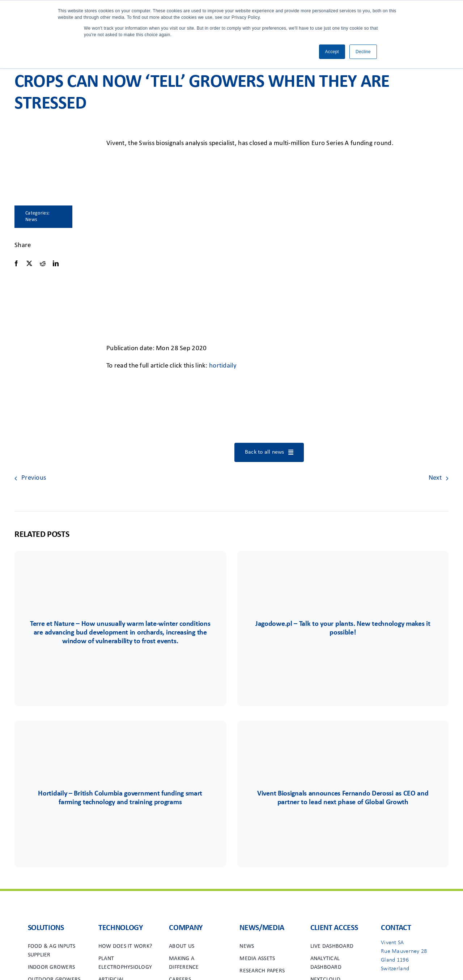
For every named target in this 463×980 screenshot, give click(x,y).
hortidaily (223, 366)
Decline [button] (363, 52)
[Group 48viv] (343, 742)
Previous (34, 478)
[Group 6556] (120, 742)
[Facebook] (16, 264)
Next (435, 478)
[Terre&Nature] (120, 572)
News (31, 220)
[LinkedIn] (56, 264)
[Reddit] (43, 264)
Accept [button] (332, 52)
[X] (29, 264)
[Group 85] (343, 572)
